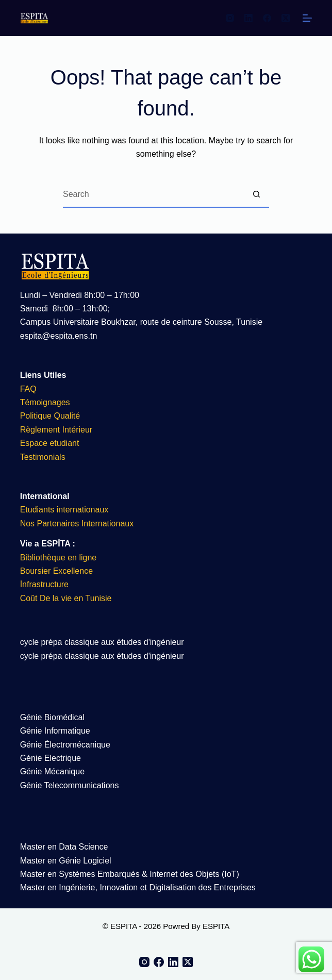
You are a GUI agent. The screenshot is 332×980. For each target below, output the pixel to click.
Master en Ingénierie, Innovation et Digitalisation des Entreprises (138, 887)
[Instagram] (230, 18)
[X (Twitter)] (286, 18)
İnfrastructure (44, 584)
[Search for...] (153, 195)
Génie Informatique (55, 731)
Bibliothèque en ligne (59, 558)
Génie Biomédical (52, 717)
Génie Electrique (51, 758)
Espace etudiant (50, 443)
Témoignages (45, 402)
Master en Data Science (64, 847)
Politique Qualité (50, 416)
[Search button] (256, 195)
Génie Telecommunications (70, 785)
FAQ (28, 389)
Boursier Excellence (56, 571)
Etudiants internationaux (64, 510)
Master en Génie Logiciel (66, 861)
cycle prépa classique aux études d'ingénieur (102, 642)
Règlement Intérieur (56, 430)
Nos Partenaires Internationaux (77, 524)
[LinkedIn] (248, 18)
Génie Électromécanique (67, 745)
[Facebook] (267, 18)
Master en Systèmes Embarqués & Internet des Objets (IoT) (130, 874)
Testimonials (43, 457)
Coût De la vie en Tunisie (67, 598)
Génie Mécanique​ (52, 771)
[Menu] (307, 18)
